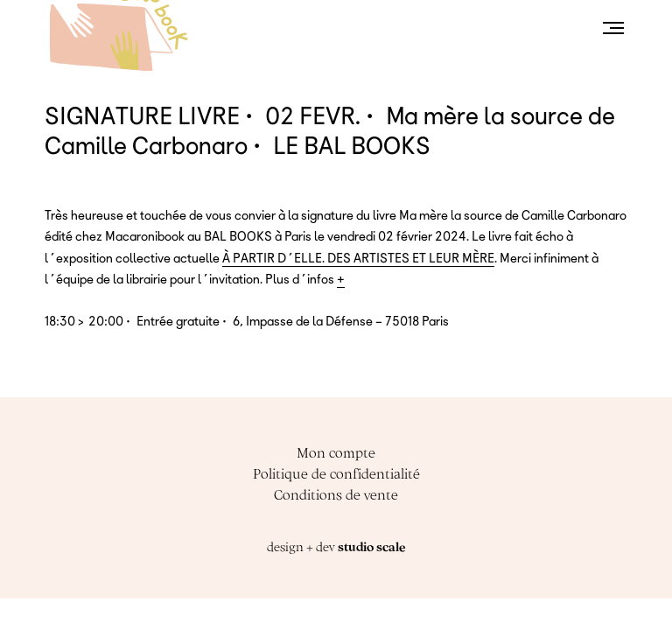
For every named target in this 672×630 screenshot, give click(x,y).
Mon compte (336, 452)
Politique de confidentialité (336, 473)
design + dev (336, 547)
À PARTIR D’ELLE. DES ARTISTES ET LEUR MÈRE (358, 258)
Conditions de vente (336, 494)
